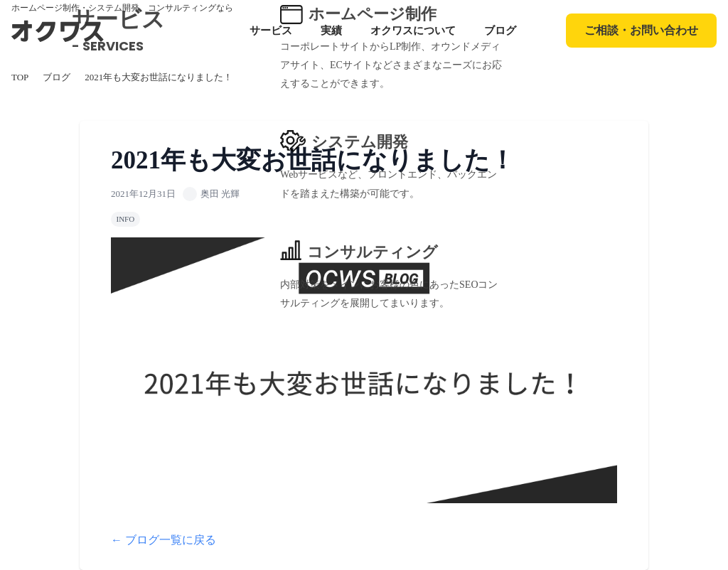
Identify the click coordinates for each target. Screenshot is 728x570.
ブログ (500, 31)
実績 (331, 31)
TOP (20, 77)
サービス (271, 31)
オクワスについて (413, 31)
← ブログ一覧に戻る (164, 540)
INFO (126, 219)
